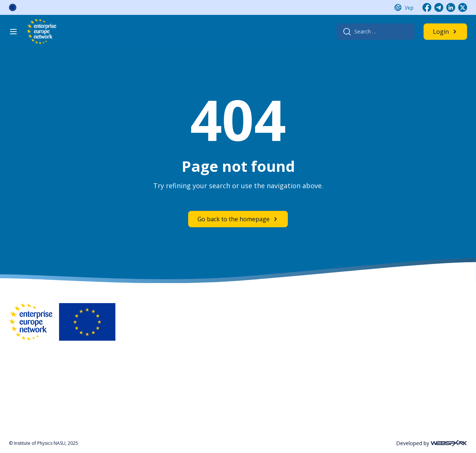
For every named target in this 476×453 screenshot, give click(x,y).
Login (441, 32)
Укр (409, 8)
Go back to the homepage (234, 219)
